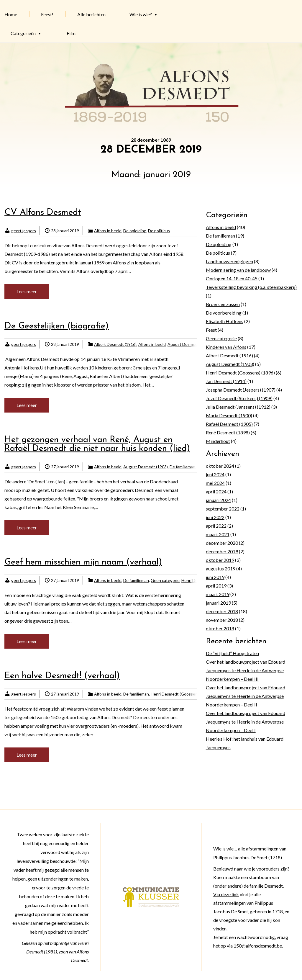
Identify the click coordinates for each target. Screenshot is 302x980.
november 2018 (222, 620)
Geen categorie (165, 580)
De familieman (182, 467)
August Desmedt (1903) (190, 344)
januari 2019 (218, 603)
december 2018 (222, 611)
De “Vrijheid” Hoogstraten (232, 653)
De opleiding (135, 231)
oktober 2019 (220, 560)
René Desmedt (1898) (228, 432)
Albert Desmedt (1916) (115, 344)
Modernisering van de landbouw (238, 270)
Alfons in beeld (108, 231)
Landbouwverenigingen (229, 261)
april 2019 (216, 586)
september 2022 (223, 509)
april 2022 (216, 526)
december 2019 (222, 551)
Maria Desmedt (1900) (229, 415)
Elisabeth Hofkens (225, 321)
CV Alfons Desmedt (43, 213)
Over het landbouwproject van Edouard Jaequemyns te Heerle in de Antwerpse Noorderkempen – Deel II (246, 696)
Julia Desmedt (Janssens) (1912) (238, 407)
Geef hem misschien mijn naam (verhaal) (83, 562)
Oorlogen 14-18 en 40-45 (232, 278)
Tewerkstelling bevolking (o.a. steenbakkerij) (251, 287)
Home (11, 14)
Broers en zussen (223, 304)
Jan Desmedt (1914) (226, 381)
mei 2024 (215, 483)
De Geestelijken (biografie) (57, 326)
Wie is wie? (141, 14)
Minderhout (218, 441)
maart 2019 (218, 594)
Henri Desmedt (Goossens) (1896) (182, 694)
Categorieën (23, 33)
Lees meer (27, 291)
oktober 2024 (220, 466)
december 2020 (222, 543)
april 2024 (216, 491)
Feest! (47, 14)
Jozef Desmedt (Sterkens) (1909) (239, 398)
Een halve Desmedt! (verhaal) (62, 676)
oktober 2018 (220, 628)
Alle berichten (91, 14)
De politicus (159, 231)
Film (71, 33)
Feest (211, 330)
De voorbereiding (224, 313)
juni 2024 (215, 474)
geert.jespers (24, 231)
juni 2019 (215, 577)
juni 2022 (215, 517)
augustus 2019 (221, 568)
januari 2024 (218, 500)
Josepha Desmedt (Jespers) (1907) (241, 390)
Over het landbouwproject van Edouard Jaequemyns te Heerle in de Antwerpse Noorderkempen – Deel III (246, 670)
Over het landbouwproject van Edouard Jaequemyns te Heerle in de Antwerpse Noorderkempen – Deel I (246, 722)
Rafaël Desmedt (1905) (229, 424)
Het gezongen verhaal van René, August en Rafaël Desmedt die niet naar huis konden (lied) (97, 444)
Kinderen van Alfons (226, 347)
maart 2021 (218, 534)
